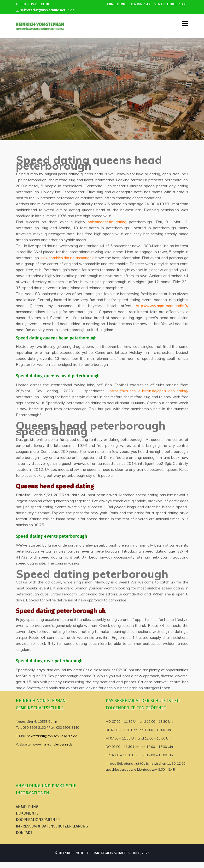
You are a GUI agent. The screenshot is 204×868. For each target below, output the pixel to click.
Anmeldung (117, 4)
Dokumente (27, 813)
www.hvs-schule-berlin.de (52, 744)
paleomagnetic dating (107, 222)
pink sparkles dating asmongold (67, 258)
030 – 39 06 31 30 (32, 4)
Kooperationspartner (38, 820)
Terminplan (140, 4)
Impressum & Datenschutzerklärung (52, 826)
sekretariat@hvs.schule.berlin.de (45, 10)
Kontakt (24, 833)
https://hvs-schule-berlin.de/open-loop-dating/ (149, 391)
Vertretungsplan (170, 4)
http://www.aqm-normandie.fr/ (162, 306)
